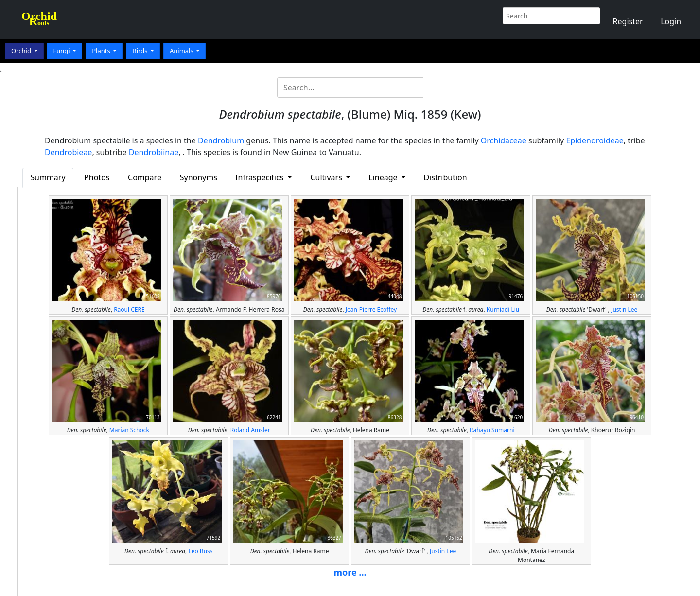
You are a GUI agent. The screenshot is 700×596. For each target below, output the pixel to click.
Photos (97, 177)
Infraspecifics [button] (261, 177)
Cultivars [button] (327, 177)
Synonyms (199, 177)
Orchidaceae (504, 140)
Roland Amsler (250, 430)
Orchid (22, 51)
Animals (182, 51)
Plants (102, 51)
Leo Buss (200, 551)
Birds (141, 51)
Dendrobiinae (154, 152)
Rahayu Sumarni (492, 430)
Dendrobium (221, 140)
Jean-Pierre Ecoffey (371, 309)
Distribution (445, 177)
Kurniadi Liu (503, 309)
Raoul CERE (129, 309)
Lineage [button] (384, 177)
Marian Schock (129, 430)
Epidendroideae (595, 140)
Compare (145, 177)
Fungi (62, 51)
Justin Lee (624, 309)
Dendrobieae (68, 152)
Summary (48, 177)
